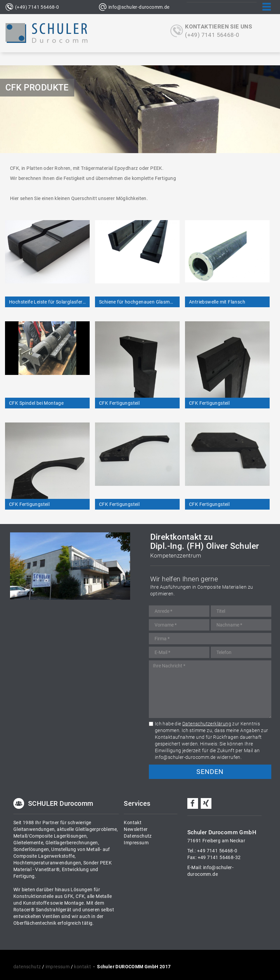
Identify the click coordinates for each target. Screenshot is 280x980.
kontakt (82, 967)
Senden (210, 772)
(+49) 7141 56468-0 (37, 7)
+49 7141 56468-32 (219, 857)
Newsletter (136, 829)
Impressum (136, 843)
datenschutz (27, 967)
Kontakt (133, 823)
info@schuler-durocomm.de (139, 7)
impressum (58, 967)
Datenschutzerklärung (207, 724)
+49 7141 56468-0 (217, 851)
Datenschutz (138, 836)
